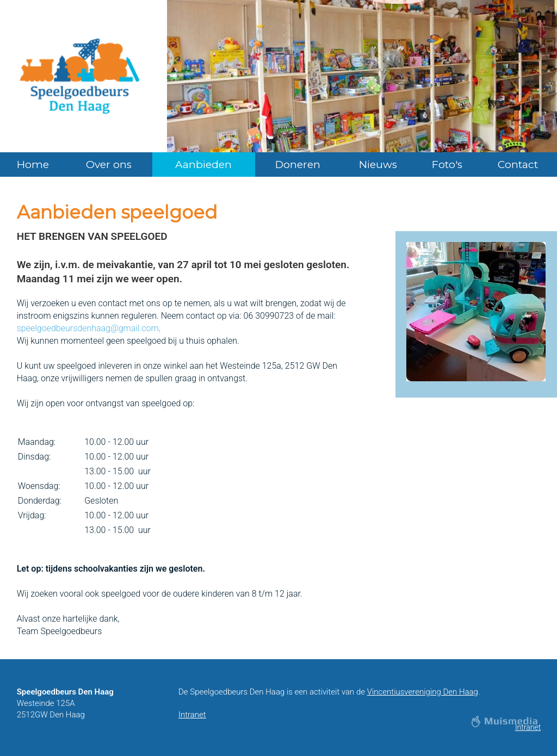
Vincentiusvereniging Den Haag (423, 692)
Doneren (298, 165)
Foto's (447, 165)
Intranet (192, 715)
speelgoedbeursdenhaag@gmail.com (88, 328)
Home (33, 165)
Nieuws (378, 165)
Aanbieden (203, 165)
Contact (518, 165)
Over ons (109, 165)
